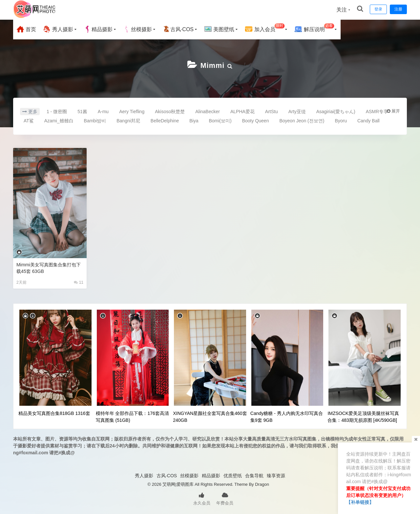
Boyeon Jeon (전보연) (302, 120)
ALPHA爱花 (242, 111)
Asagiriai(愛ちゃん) (336, 111)
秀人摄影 (58, 29)
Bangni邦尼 (128, 120)
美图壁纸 (219, 29)
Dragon (262, 484)
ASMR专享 (377, 111)
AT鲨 (29, 120)
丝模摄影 (137, 29)
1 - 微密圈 (57, 111)
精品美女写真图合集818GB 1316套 (54, 413)
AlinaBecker (208, 111)
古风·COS (178, 29)
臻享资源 (276, 475)
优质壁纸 (233, 475)
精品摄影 (98, 29)
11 (79, 282)
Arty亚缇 (297, 111)
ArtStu (272, 111)
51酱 (82, 111)
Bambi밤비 (95, 120)
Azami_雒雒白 (59, 120)
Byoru (341, 120)
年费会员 (225, 498)
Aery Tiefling (132, 111)
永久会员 (202, 498)
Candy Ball (368, 120)
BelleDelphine (165, 120)
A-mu (103, 111)
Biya (194, 120)
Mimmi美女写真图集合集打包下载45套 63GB (48, 267)
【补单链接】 (360, 502)
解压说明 (314, 28)
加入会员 (265, 28)
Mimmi (213, 65)
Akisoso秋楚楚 (170, 111)
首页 (26, 29)
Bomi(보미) (220, 120)
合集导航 (254, 475)
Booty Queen (256, 120)
